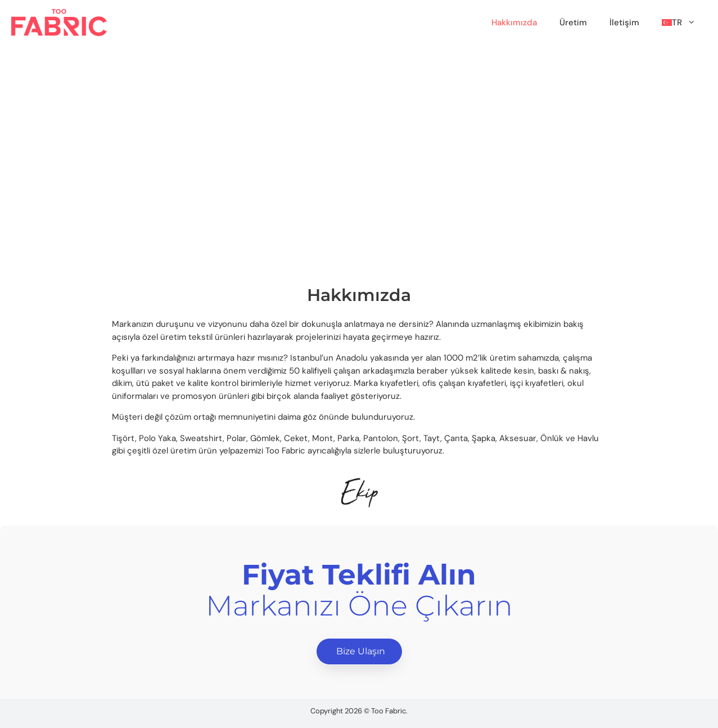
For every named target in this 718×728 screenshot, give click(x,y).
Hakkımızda (514, 23)
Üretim (573, 23)
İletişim (624, 23)
